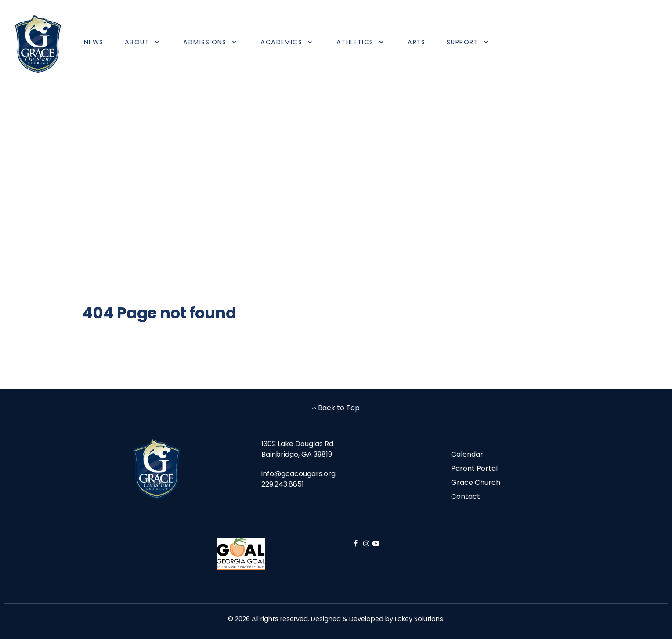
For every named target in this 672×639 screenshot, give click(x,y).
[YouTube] (376, 543)
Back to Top (336, 408)
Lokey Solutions (419, 619)
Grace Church (476, 482)
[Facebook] (356, 543)
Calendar (467, 454)
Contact (466, 496)
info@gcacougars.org (298, 474)
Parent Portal (474, 468)
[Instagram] (367, 543)
